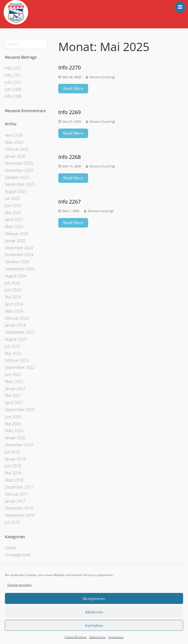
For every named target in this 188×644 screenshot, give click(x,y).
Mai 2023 (13, 353)
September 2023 (20, 332)
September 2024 (20, 269)
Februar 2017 (17, 494)
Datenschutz (97, 637)
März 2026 (14, 142)
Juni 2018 (13, 466)
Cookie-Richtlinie (76, 637)
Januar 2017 (15, 501)
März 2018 (14, 480)
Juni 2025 (13, 206)
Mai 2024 (13, 297)
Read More (73, 88)
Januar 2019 (15, 459)
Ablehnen (94, 612)
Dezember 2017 (19, 487)
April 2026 (14, 135)
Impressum (116, 637)
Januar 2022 (15, 389)
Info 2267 (70, 202)
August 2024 (16, 276)
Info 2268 (70, 157)
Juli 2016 (12, 522)
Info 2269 (70, 112)
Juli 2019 (12, 452)
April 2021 (14, 403)
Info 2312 (13, 68)
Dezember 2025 (19, 163)
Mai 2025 (13, 213)
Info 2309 (13, 89)
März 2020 (14, 431)
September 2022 (20, 367)
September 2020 (20, 410)
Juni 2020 (13, 417)
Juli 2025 (12, 198)
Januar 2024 (15, 325)
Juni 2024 (13, 290)
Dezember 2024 (19, 248)
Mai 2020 (13, 424)
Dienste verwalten (19, 585)
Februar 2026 (17, 149)
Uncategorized (18, 555)
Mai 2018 (13, 473)
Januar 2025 (15, 241)
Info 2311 (13, 75)
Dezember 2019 (19, 445)
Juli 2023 (12, 346)
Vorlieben (94, 625)
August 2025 (16, 191)
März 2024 (14, 311)
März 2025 (14, 227)
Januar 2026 (15, 156)
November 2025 (19, 170)
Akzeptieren (94, 599)
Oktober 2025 (17, 177)
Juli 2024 (12, 283)
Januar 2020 (15, 438)
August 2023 (16, 339)
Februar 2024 (17, 318)
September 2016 (20, 515)
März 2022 (14, 382)
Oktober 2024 (17, 262)
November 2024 (19, 255)
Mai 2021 (13, 395)
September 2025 (20, 184)
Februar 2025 (17, 234)
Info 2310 (13, 82)
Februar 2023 (17, 360)
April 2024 (14, 304)
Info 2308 (13, 96)
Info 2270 (70, 68)
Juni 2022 (13, 374)
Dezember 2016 (19, 508)
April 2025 (14, 219)
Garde (10, 548)
